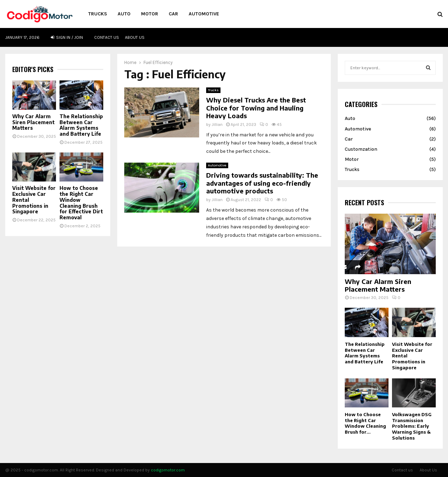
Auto (124, 14)
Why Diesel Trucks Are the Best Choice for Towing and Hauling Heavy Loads (256, 108)
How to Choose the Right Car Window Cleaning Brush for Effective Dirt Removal (81, 203)
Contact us (107, 37)
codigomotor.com (168, 470)
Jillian (217, 124)
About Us (135, 37)
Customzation (361, 149)
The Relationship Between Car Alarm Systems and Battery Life (81, 125)
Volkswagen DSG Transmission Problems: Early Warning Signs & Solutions (412, 426)
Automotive (204, 14)
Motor (150, 14)
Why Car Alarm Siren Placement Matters (33, 122)
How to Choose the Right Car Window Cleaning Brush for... (365, 423)
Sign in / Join (67, 37)
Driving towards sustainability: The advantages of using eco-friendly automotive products (262, 183)
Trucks (98, 14)
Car (173, 14)
